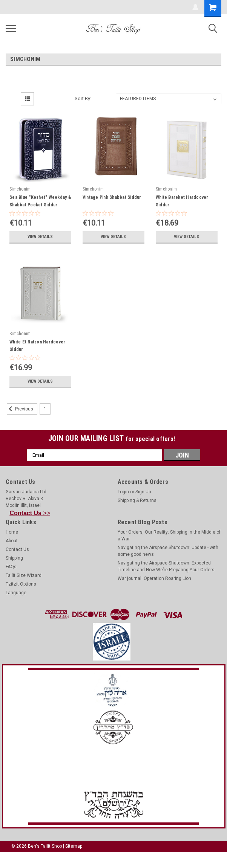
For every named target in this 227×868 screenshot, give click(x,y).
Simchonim (20, 189)
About (12, 541)
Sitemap (74, 846)
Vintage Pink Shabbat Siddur (112, 197)
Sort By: (83, 98)
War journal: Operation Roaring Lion (154, 578)
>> (30, 513)
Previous (20, 409)
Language (16, 593)
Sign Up (143, 492)
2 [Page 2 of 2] (58, 409)
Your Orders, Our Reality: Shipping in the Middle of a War (169, 535)
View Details (40, 237)
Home (12, 532)
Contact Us (17, 549)
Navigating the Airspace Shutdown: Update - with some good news (168, 551)
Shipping (14, 558)
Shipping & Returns (137, 500)
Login (123, 492)
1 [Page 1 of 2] (45, 409)
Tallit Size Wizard (24, 575)
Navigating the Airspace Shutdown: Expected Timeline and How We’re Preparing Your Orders (166, 566)
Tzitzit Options (21, 584)
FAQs (11, 567)
